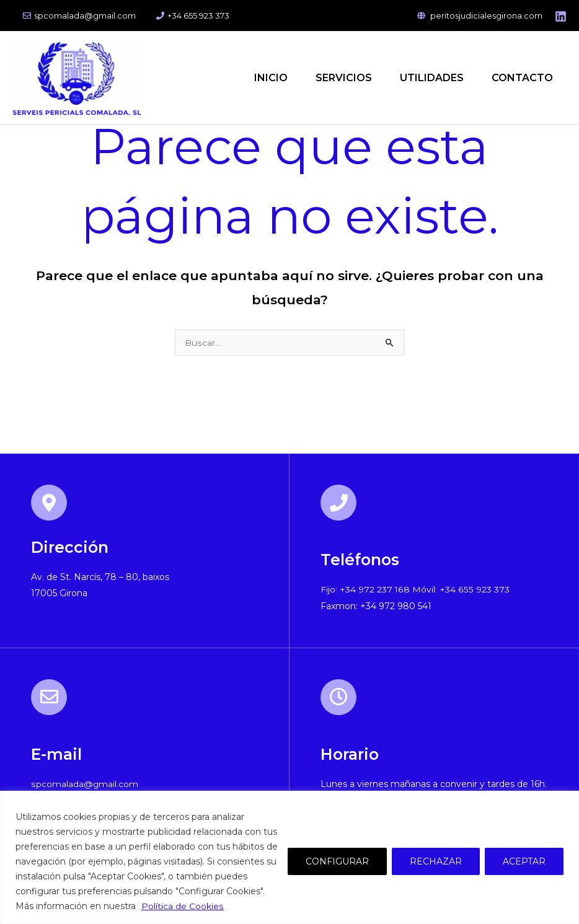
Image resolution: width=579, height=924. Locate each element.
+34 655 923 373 (186, 15)
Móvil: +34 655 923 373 (460, 591)
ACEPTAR (524, 861)
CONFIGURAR (337, 861)
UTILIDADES (427, 78)
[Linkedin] (561, 16)
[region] (289, 857)
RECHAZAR (436, 861)
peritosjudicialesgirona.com (480, 15)
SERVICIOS (336, 78)
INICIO (260, 78)
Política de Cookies (182, 906)
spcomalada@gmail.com (77, 15)
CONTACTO (520, 78)
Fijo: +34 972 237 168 (365, 591)
